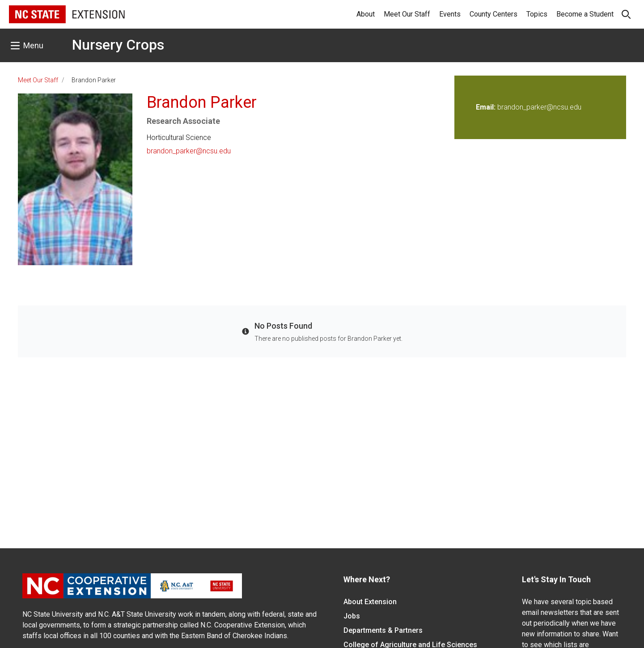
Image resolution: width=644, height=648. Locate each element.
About (366, 14)
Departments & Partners (383, 630)
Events (450, 14)
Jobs (352, 616)
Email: (487, 107)
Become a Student (585, 14)
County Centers (494, 14)
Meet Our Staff (407, 14)
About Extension (370, 602)
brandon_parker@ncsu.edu (189, 151)
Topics (537, 14)
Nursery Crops (118, 45)
